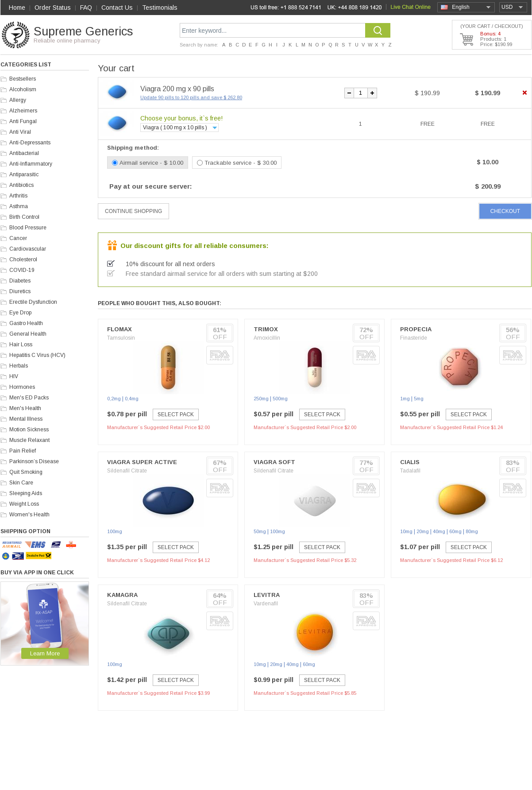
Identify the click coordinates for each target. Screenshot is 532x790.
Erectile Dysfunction (33, 302)
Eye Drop (20, 313)
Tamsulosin (121, 338)
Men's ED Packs (29, 398)
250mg (261, 399)
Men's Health (25, 408)
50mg (260, 531)
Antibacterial (24, 153)
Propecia (416, 329)
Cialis (410, 462)
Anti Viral (20, 132)
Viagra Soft (274, 462)
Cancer (18, 238)
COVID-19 (22, 270)
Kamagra (122, 595)
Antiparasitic (24, 174)
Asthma (19, 206)
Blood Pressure (28, 228)
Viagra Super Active (142, 462)
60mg (455, 531)
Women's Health (29, 515)
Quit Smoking (26, 472)
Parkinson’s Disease (34, 461)
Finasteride (414, 338)
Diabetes (20, 281)
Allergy (18, 100)
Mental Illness (26, 419)
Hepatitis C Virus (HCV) (37, 355)
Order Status (53, 8)
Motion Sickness (29, 430)
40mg (439, 531)
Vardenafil (266, 604)
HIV (14, 376)
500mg (280, 399)
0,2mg (114, 399)
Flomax (120, 329)
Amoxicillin (267, 338)
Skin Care (21, 483)
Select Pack (176, 414)
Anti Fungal (23, 121)
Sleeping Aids (26, 493)
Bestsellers (23, 79)
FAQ (86, 8)
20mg (423, 531)
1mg (405, 399)
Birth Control (24, 217)
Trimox (266, 329)
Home (17, 8)
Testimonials (160, 8)
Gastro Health (26, 323)
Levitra (267, 595)
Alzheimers (23, 111)
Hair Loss (21, 345)
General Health (28, 334)
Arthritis (18, 196)
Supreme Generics (83, 31)
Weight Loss (24, 504)
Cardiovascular (28, 249)
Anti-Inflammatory (31, 164)
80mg (472, 531)
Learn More (45, 653)
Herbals (19, 366)
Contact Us (117, 8)
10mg (406, 531)
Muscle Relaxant (29, 440)
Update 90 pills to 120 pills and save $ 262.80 (191, 97)
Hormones (22, 387)
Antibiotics (21, 185)
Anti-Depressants (30, 143)
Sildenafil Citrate (127, 471)
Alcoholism (23, 89)
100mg (115, 531)
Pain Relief (23, 451)
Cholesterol (23, 259)
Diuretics (20, 291)
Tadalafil (410, 471)
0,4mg (132, 399)
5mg (419, 399)
